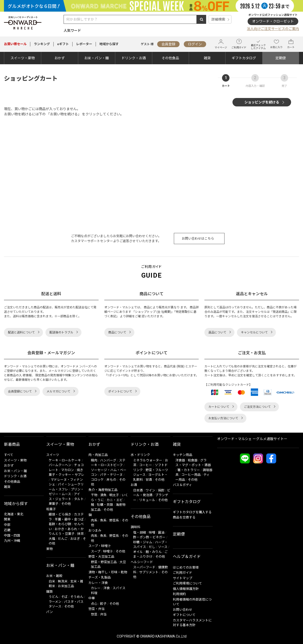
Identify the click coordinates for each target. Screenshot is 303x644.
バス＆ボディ (182, 485)
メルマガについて (58, 391)
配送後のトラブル (61, 332)
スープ (96, 551)
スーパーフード (144, 567)
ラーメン (55, 602)
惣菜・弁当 (96, 609)
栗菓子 (54, 504)
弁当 (103, 614)
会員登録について (20, 391)
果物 (49, 549)
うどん (54, 597)
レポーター (84, 44)
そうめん (77, 597)
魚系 (103, 520)
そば (64, 597)
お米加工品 (66, 586)
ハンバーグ (108, 460)
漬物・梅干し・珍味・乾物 (108, 572)
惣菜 (94, 614)
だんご (63, 539)
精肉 (94, 460)
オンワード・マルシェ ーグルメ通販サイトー (252, 439)
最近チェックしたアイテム (258, 44)
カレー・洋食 (98, 583)
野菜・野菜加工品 (104, 562)
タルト (79, 499)
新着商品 (12, 444)
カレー (96, 588)
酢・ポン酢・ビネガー (149, 537)
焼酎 (161, 490)
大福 (52, 539)
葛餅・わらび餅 (60, 524)
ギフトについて (184, 615)
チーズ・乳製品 (100, 577)
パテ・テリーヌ (111, 475)
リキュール (147, 500)
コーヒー (146, 465)
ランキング (42, 44)
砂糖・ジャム (143, 542)
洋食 (107, 588)
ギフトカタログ (244, 58)
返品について (217, 332)
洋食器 (180, 460)
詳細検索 (218, 19)
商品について (117, 332)
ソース (163, 547)
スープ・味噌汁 (100, 546)
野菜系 (114, 520)
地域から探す (109, 44)
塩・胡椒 (140, 532)
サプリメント (149, 572)
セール (15, 44)
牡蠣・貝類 (105, 505)
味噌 (152, 532)
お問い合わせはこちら (198, 239)
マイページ (221, 44)
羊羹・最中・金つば (69, 519)
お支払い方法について (223, 418)
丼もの (111, 480)
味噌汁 (108, 551)
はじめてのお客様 (186, 567)
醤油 (161, 532)
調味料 (135, 527)
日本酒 (138, 490)
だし (152, 547)
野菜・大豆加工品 (101, 557)
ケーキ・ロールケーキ (65, 460)
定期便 (281, 58)
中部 (7, 525)
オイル (138, 552)
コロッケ (97, 480)
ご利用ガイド (239, 44)
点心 (94, 604)
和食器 (193, 460)
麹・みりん (154, 552)
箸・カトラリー (189, 470)
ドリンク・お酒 (134, 58)
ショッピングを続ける (262, 102)
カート (291, 44)
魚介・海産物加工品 (103, 490)
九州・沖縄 (12, 541)
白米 (52, 581)
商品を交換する (184, 517)
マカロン (68, 470)
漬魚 (103, 495)
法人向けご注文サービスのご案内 (273, 29)
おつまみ (95, 531)
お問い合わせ (183, 610)
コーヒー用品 (191, 475)
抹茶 (80, 534)
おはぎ (75, 539)
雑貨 (207, 58)
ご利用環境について (187, 583)
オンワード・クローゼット (273, 21)
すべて (9, 455)
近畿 (7, 530)
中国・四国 (12, 535)
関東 (7, 519)
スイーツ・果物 (23, 58)
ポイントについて (120, 391)
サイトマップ (183, 578)
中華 (92, 598)
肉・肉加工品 (98, 455)
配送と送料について (21, 332)
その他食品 (170, 58)
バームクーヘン (60, 465)
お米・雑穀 (54, 576)
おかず (60, 58)
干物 (94, 495)
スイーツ (53, 455)
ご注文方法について (257, 407)
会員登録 (168, 44)
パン (50, 612)
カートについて (219, 407)
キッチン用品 (183, 455)
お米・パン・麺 (96, 58)
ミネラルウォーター (148, 460)
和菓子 (51, 509)
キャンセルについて (254, 332)
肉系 (94, 520)
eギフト (63, 44)
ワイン (150, 490)
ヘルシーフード (142, 562)
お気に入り (276, 44)
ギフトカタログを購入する (192, 512)
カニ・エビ (115, 500)
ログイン (195, 44)
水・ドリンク (140, 455)
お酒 (134, 485)
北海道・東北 (14, 514)
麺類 (49, 592)
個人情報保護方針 (186, 589)
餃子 (103, 604)
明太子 (114, 495)
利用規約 (179, 594)
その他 (66, 504)
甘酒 (149, 480)
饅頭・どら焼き (60, 514)
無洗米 (63, 581)
